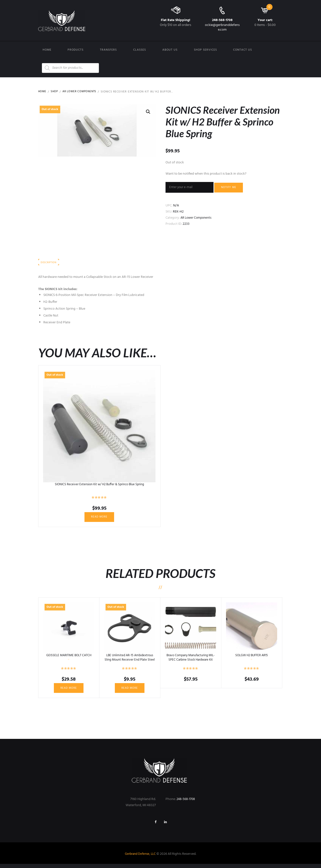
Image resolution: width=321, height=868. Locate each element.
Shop (55, 92)
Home (47, 50)
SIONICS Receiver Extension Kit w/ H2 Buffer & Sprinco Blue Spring (99, 486)
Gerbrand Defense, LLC (140, 858)
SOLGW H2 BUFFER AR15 (252, 658)
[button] (148, 112)
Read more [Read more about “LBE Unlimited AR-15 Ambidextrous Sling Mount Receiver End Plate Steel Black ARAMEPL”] (130, 691)
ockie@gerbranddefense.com (222, 27)
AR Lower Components (82, 92)
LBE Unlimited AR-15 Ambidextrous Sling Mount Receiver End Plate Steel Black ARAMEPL (130, 662)
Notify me (233, 188)
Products (76, 50)
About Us (170, 50)
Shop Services (205, 50)
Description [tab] (50, 264)
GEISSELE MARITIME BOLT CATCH (69, 658)
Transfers (108, 50)
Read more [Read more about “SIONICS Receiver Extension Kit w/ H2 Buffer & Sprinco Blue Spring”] (99, 519)
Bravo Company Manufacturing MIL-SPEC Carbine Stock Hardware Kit (191, 662)
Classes (140, 50)
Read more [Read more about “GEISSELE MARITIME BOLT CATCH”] (69, 691)
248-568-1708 (222, 20)
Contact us (243, 50)
